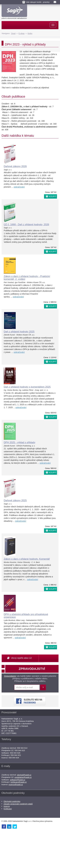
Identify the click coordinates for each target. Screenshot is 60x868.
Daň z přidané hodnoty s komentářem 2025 (27, 387)
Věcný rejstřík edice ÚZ (21, 658)
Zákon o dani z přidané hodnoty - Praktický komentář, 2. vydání (27, 278)
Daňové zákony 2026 (15, 166)
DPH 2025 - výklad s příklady (19, 442)
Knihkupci (8, 809)
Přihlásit (43, 687)
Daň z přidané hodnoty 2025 (19, 332)
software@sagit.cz (18, 780)
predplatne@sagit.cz (23, 777)
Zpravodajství (10, 676)
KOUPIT (53, 196)
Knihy (30, 33)
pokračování (19, 187)
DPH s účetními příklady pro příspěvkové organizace (26, 616)
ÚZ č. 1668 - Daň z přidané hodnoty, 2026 (26, 225)
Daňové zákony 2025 (15, 500)
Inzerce (7, 806)
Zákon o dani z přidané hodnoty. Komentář (27, 559)
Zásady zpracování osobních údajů (18, 804)
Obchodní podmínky (12, 801)
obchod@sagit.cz (24, 775)
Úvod (13, 33)
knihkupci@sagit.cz (19, 782)
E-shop (22, 33)
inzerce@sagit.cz (16, 785)
